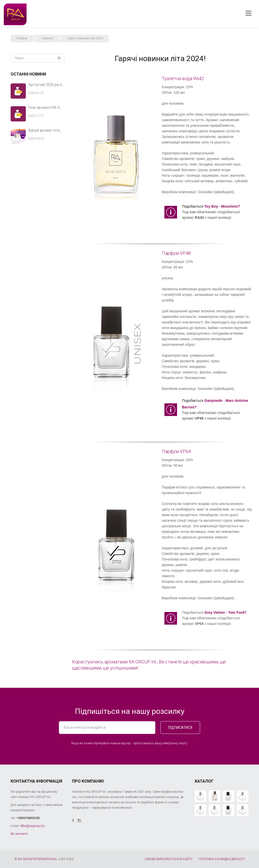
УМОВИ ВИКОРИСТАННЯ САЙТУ (169, 859)
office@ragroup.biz (32, 826)
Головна (21, 38)
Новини (47, 38)
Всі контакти (19, 834)
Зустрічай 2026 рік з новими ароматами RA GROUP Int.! (46, 85)
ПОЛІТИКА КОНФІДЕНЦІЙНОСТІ (222, 859)
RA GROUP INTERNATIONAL (38, 859)
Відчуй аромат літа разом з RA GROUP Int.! (46, 130)
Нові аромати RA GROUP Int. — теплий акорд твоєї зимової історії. (46, 107)
